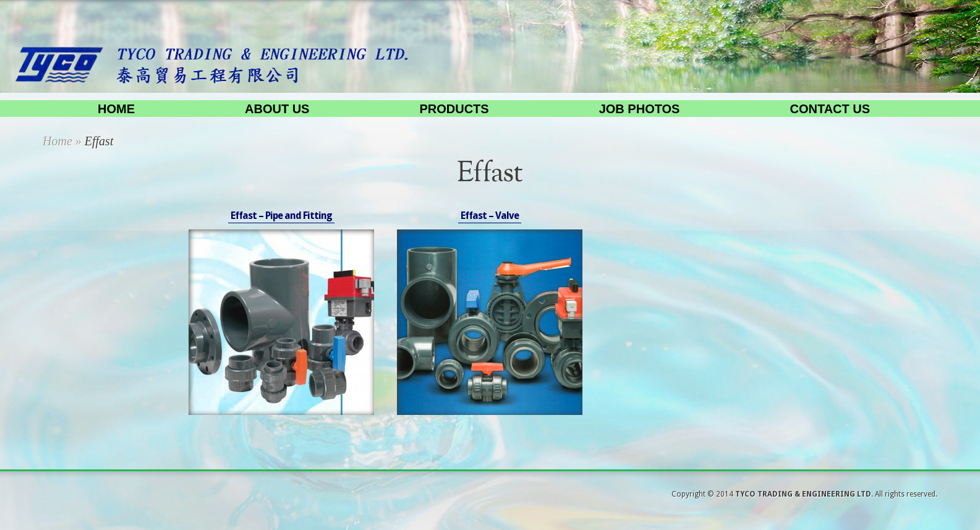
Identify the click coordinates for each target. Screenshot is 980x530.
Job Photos (640, 109)
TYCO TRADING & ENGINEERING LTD (803, 494)
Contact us (830, 109)
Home (116, 109)
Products (454, 109)
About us (277, 109)
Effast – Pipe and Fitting (281, 216)
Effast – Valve (490, 216)
